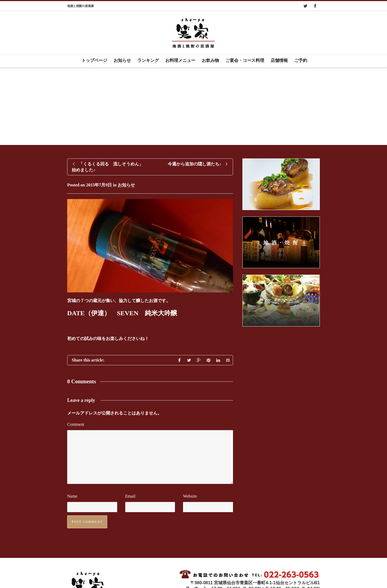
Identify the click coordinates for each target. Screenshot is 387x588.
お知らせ (122, 60)
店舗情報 (279, 60)
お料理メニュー (180, 60)
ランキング (148, 60)
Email (130, 496)
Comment (76, 424)
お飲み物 (210, 60)
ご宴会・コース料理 (245, 60)
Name (72, 496)
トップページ (94, 60)
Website (190, 496)
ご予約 (301, 60)
